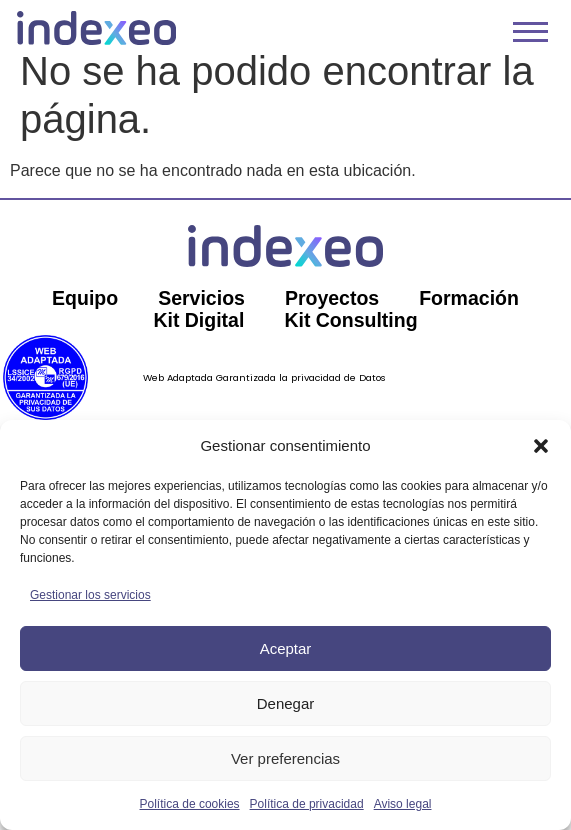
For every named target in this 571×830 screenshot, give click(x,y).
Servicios (200, 315)
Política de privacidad (307, 804)
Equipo (82, 315)
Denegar (286, 703)
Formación (472, 315)
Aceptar (286, 648)
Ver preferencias (285, 758)
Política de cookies (190, 804)
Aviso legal (403, 804)
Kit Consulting (352, 337)
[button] (541, 446)
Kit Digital (197, 337)
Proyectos (332, 315)
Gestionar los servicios (90, 595)
